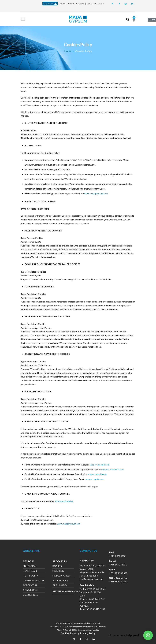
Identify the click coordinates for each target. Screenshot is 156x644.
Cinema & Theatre (34, 581)
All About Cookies (64, 501)
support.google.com (99, 465)
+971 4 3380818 (117, 556)
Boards (57, 566)
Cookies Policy (69, 633)
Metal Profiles (62, 576)
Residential (30, 586)
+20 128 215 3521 (118, 573)
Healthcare (30, 571)
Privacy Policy (88, 633)
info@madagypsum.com (91, 579)
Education (30, 566)
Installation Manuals (63, 591)
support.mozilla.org (97, 474)
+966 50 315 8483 (96, 609)
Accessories (60, 581)
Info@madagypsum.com (42, 520)
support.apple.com (95, 479)
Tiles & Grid (60, 586)
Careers (80, 3)
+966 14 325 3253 (89, 576)
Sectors (29, 562)
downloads (50, 4)
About (71, 3)
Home (63, 3)
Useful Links (30, 595)
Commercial (31, 590)
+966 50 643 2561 (97, 599)
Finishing (58, 571)
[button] (102, 3)
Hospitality (30, 576)
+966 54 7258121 (118, 565)
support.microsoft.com (113, 469)
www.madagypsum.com (96, 193)
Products (60, 562)
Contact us (92, 3)
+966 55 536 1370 (118, 582)
